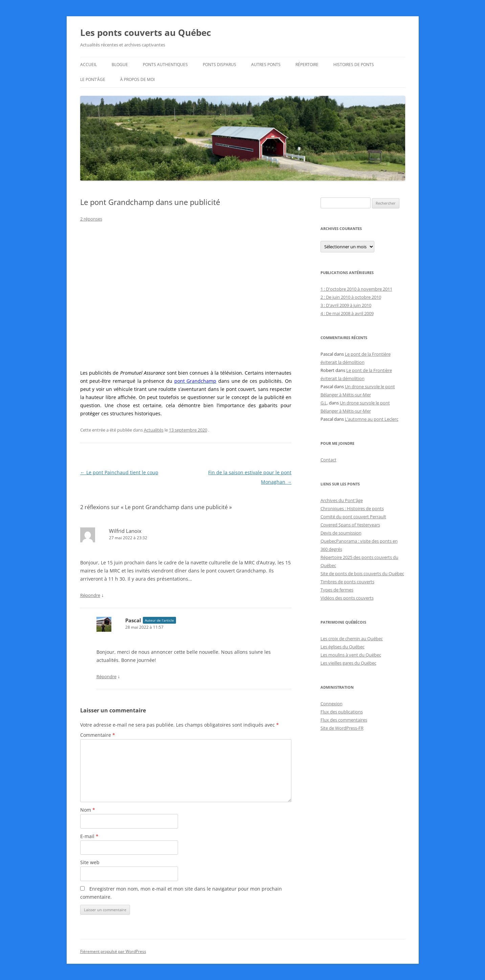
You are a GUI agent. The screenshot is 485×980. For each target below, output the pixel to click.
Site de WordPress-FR (342, 728)
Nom (88, 810)
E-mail (89, 836)
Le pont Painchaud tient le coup (119, 472)
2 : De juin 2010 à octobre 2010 (351, 297)
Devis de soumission (341, 533)
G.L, (324, 403)
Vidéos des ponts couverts (347, 598)
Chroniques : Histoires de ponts (352, 508)
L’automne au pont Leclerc (372, 419)
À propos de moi (137, 79)
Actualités (154, 430)
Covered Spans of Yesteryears (350, 525)
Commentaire (98, 735)
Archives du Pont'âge (342, 500)
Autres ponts (266, 65)
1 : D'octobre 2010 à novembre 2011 (356, 289)
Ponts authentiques (165, 65)
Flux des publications (342, 712)
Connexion (332, 704)
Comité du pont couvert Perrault (353, 517)
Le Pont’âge (93, 79)
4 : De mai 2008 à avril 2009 (347, 313)
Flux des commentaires (344, 720)
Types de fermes (337, 590)
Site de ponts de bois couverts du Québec (362, 574)
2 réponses (91, 219)
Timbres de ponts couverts (347, 582)
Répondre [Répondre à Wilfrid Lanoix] (90, 595)
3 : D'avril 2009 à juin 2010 (346, 305)
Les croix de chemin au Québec (352, 639)
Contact (328, 460)
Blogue (120, 65)
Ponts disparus (219, 65)
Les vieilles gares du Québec (348, 663)
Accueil (89, 65)
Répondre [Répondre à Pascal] (106, 676)
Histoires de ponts (354, 65)
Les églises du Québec (343, 647)
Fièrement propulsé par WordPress (113, 951)
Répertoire (307, 65)
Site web (90, 862)
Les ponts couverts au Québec (146, 33)
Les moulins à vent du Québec (351, 655)
